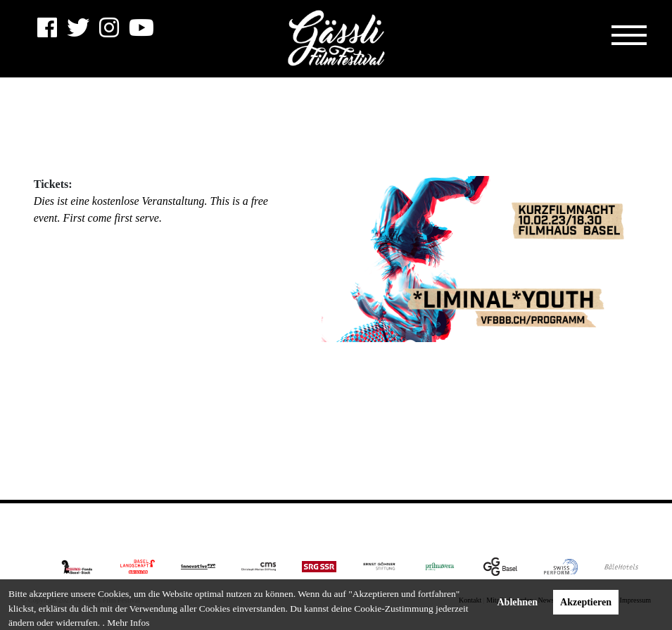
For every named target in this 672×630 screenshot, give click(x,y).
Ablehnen (518, 602)
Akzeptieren (586, 602)
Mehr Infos (128, 623)
